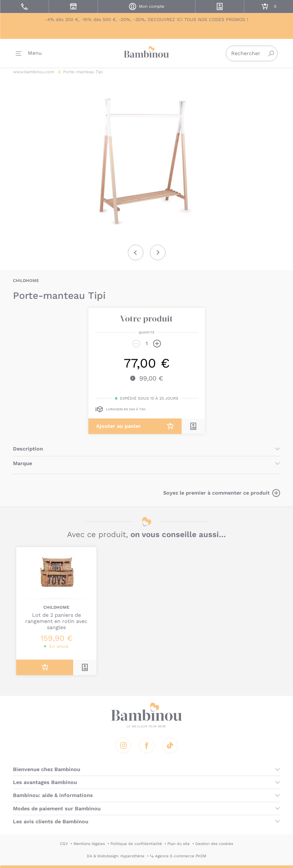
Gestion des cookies (214, 844)
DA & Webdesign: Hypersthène (116, 856)
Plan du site (179, 844)
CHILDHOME (26, 281)
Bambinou (147, 52)
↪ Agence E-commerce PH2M (178, 856)
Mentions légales (89, 844)
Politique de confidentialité (136, 844)
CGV (64, 844)
